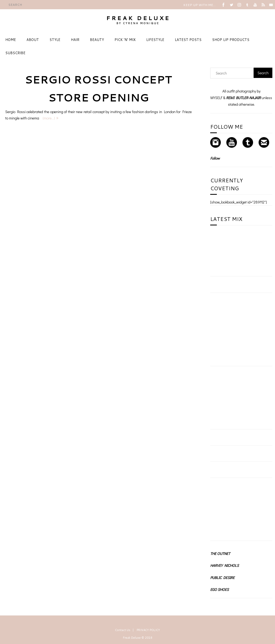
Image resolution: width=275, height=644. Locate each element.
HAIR (75, 40)
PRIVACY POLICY (148, 630)
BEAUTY (97, 40)
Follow (215, 158)
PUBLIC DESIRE (222, 578)
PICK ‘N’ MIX (125, 40)
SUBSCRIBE (15, 53)
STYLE (55, 40)
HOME (11, 40)
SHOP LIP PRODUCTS (231, 40)
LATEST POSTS (188, 40)
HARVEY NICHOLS (224, 565)
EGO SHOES (219, 589)
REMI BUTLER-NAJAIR (243, 98)
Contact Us (123, 630)
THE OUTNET (220, 553)
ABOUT (33, 40)
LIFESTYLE (155, 40)
